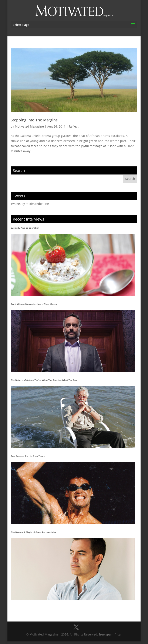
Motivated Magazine (29, 126)
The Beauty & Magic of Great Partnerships (33, 532)
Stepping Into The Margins (34, 120)
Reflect (74, 126)
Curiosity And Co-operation (25, 228)
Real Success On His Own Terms (28, 456)
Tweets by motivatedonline (30, 204)
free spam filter (110, 634)
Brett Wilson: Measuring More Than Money (34, 304)
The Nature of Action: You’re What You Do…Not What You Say (44, 380)
